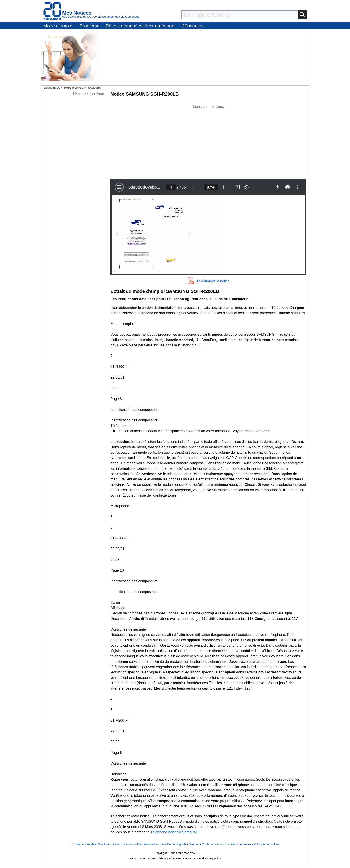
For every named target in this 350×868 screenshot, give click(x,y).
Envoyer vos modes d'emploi (89, 844)
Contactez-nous (212, 844)
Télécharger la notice (213, 281)
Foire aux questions (122, 844)
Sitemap (194, 844)
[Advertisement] (208, 141)
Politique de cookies (267, 844)
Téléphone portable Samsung (174, 832)
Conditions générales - (239, 844)
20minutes (193, 26)
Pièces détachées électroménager (141, 26)
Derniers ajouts (177, 844)
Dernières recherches (151, 844)
